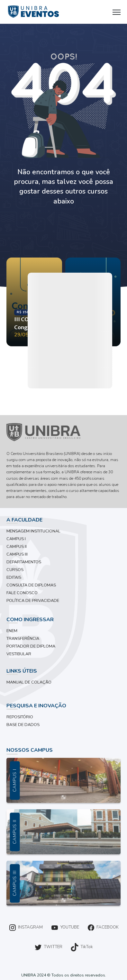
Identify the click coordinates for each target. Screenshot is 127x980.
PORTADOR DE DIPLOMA (31, 646)
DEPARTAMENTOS (24, 562)
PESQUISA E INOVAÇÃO (36, 706)
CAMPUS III (17, 554)
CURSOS (15, 570)
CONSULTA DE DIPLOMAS (31, 585)
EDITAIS (14, 577)
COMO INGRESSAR (30, 620)
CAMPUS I (16, 539)
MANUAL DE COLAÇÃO (29, 682)
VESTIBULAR (19, 654)
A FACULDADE (24, 520)
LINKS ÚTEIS (22, 671)
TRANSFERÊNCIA (23, 639)
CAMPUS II (17, 547)
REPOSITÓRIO (20, 717)
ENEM (12, 631)
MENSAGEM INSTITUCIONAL (33, 531)
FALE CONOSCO (22, 593)
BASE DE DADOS (23, 725)
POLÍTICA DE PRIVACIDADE (33, 601)
